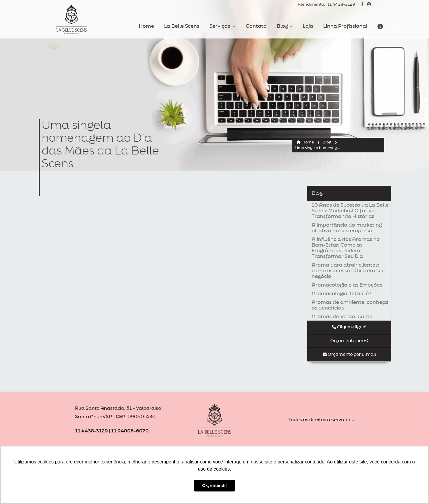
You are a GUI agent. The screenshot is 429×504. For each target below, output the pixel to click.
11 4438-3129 (326, 5)
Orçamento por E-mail (349, 354)
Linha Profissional (345, 26)
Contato (256, 26)
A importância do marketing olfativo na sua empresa (347, 228)
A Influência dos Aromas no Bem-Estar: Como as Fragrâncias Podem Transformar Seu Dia (346, 248)
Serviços (220, 26)
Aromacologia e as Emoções (347, 285)
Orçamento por (349, 341)
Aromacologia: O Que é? (341, 294)
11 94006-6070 (130, 431)
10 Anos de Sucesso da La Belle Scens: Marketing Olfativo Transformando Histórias (350, 211)
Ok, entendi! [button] (214, 486)
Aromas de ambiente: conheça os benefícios (350, 305)
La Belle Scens (182, 26)
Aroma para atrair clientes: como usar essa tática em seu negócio (348, 271)
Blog (282, 26)
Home (146, 26)
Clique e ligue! (349, 327)
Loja (308, 26)
